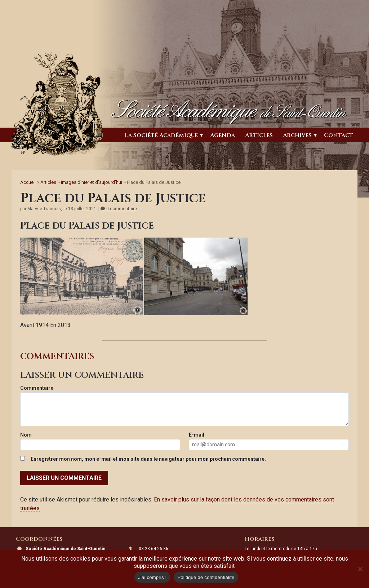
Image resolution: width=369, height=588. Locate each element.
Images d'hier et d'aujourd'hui (92, 182)
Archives (297, 135)
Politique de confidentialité (206, 577)
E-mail (197, 435)
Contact (339, 135)
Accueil (28, 182)
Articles (259, 135)
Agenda (223, 135)
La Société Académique (161, 135)
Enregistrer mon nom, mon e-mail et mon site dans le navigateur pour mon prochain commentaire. (148, 459)
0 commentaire (118, 209)
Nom (26, 435)
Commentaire (37, 388)
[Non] (360, 569)
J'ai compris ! (152, 577)
